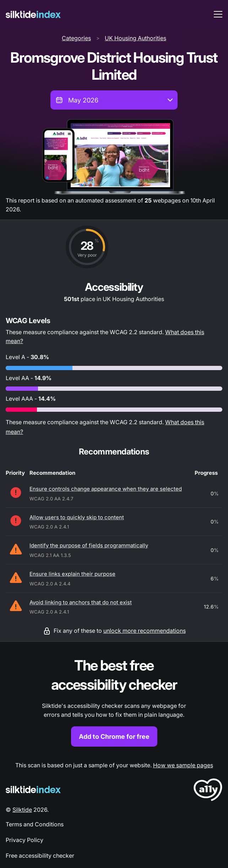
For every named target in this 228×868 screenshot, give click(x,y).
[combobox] (114, 100)
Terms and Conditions (35, 824)
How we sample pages (183, 765)
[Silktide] (33, 14)
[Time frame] (114, 100)
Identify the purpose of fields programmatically (89, 545)
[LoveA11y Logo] (208, 791)
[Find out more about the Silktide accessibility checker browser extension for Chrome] (114, 701)
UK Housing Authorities (135, 38)
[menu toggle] (218, 14)
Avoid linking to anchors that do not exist (81, 602)
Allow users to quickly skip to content (77, 517)
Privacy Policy (25, 840)
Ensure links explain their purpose (72, 574)
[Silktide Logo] (33, 790)
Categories (76, 38)
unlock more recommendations (145, 631)
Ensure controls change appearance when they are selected (106, 489)
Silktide (22, 810)
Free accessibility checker (40, 856)
